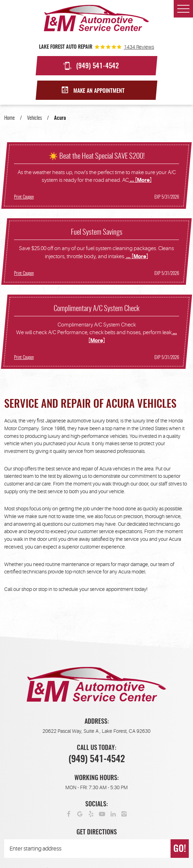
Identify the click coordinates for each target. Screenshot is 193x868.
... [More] (140, 180)
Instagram (124, 814)
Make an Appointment (99, 91)
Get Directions (97, 833)
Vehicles (34, 118)
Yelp (91, 814)
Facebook (69, 814)
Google (80, 814)
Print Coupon (24, 197)
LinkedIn (113, 814)
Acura (60, 118)
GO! (180, 849)
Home (9, 118)
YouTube (102, 814)
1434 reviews (139, 47)
